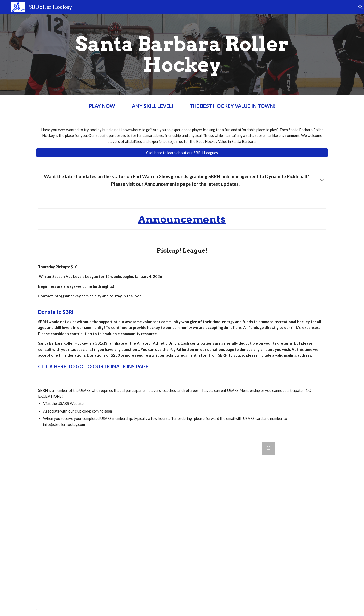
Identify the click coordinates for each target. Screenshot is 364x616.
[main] (182, 54)
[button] (358, 7)
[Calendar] (157, 526)
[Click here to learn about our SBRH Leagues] (182, 153)
